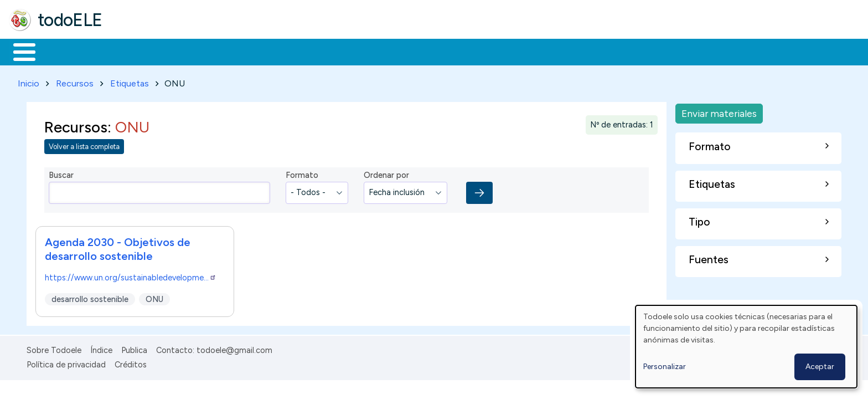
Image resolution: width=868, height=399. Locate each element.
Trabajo (200, 51)
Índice (101, 348)
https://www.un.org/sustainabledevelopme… (131, 275)
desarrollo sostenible (90, 297)
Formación (133, 51)
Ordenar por (386, 173)
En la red (262, 51)
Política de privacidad (66, 362)
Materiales (62, 51)
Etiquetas (130, 81)
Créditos (131, 362)
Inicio (19, 51)
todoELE (70, 20)
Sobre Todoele (54, 348)
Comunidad (405, 51)
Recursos (75, 81)
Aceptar (820, 367)
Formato (302, 173)
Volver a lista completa (84, 145)
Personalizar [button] (665, 367)
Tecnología (331, 51)
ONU (154, 297)
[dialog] (746, 347)
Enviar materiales (719, 111)
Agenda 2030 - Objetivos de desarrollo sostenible (118, 247)
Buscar (455, 51)
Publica (134, 348)
